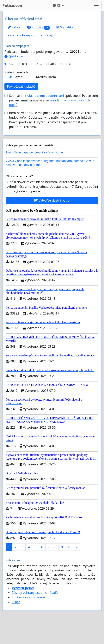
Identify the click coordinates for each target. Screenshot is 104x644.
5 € (11, 64)
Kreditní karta (46, 77)
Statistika (65, 27)
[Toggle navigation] (96, 5)
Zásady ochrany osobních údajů (31, 35)
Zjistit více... (15, 56)
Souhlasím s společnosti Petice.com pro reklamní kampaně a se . (53, 100)
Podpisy (38, 27)
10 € (25, 64)
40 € (53, 64)
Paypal (18, 77)
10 (69, 547)
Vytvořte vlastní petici (52, 200)
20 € (39, 64)
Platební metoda (16, 72)
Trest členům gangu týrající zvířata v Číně (34, 152)
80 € (68, 64)
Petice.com (13, 5)
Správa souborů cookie (28, 597)
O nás (16, 602)
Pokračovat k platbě (21, 86)
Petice (14, 27)
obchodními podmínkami (46, 96)
